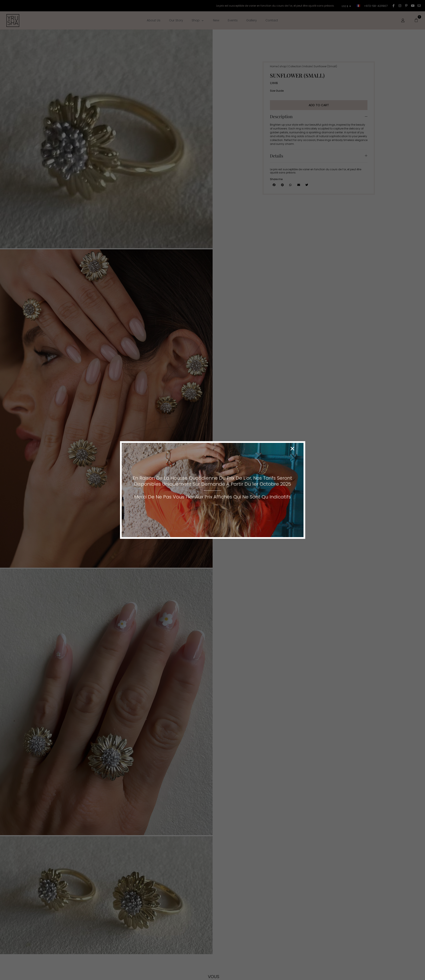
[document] (212, 490)
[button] (292, 449)
